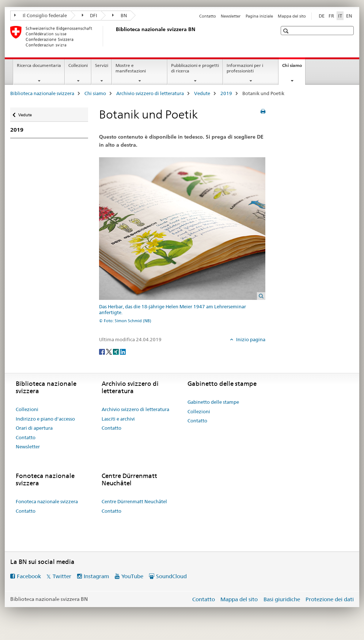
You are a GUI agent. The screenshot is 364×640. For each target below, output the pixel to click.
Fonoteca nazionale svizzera (47, 501)
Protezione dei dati (330, 599)
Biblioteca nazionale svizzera (42, 93)
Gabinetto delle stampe (213, 402)
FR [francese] (331, 16)
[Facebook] (103, 351)
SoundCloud (171, 576)
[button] (287, 31)
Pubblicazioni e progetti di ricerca (195, 68)
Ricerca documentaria (39, 65)
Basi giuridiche (282, 599)
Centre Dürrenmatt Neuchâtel (134, 501)
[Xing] (116, 351)
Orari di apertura (34, 428)
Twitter (62, 576)
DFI (90, 15)
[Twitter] (109, 351)
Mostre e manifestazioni (131, 68)
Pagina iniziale (259, 16)
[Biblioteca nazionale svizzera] (114, 36)
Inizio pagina (250, 339)
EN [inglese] (349, 16)
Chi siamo (294, 68)
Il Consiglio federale (41, 15)
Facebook (29, 576)
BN (120, 15)
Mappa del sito (292, 16)
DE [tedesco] (322, 16)
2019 (226, 93)
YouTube (132, 576)
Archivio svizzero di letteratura (150, 93)
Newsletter (231, 16)
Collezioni (78, 65)
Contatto (208, 16)
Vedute (202, 93)
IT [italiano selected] (340, 16)
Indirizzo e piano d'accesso (45, 419)
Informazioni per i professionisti (245, 68)
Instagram (96, 576)
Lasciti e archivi (118, 419)
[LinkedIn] (123, 351)
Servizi (102, 65)
